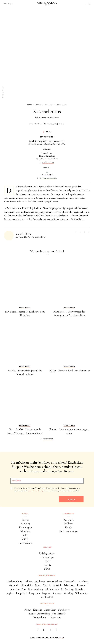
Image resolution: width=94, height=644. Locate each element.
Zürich (25, 539)
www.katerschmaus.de (48, 178)
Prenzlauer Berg (18, 589)
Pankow (81, 585)
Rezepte (47, 565)
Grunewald (70, 582)
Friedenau (40, 582)
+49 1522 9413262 (47, 175)
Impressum (55, 617)
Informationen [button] (47, 604)
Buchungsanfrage (69, 531)
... (47, 172)
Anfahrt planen (48, 162)
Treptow (46, 593)
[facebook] (38, 631)
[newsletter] (56, 631)
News (47, 569)
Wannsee (57, 593)
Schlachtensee (52, 589)
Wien (25, 535)
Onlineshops (47, 557)
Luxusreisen (69, 514)
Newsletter (64, 610)
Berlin (25, 520)
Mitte (38, 585)
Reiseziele (69, 520)
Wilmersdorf (82, 593)
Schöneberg (67, 589)
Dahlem (28, 582)
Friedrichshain (54, 582)
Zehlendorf (47, 597)
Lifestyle (47, 547)
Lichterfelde (27, 585)
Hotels (69, 527)
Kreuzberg (83, 582)
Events (32, 614)
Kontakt (37, 610)
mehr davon (48, 438)
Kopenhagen (25, 527)
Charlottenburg (14, 582)
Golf (47, 561)
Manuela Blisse (36, 124)
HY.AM (61, 638)
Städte (25, 514)
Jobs (54, 614)
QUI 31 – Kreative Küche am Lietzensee (69, 371)
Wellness (69, 524)
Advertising (43, 614)
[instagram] (44, 631)
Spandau (80, 589)
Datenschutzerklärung (35, 491)
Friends (62, 614)
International (25, 543)
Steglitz (10, 593)
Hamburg (25, 524)
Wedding (68, 593)
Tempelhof (21, 593)
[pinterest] (50, 631)
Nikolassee (70, 585)
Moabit (47, 585)
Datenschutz (39, 617)
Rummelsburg (36, 589)
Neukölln (57, 585)
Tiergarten (34, 593)
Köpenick (14, 585)
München (25, 531)
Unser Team (50, 610)
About (28, 610)
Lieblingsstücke (47, 553)
